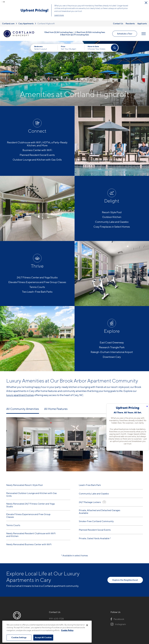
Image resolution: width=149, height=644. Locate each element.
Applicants (142, 21)
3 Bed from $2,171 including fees (74, 32)
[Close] (87, 625)
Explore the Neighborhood (125, 578)
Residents (130, 21)
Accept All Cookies (43, 637)
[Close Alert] (123, 3)
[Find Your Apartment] (114, 45)
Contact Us (118, 21)
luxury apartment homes (20, 393)
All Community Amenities (23, 407)
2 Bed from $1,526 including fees (90, 30)
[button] (2, 2)
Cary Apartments (26, 21)
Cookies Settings (19, 637)
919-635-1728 (56, 616)
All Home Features (56, 407)
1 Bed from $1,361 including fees (58, 30)
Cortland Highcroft (46, 21)
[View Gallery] (104, 499)
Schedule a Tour (96, 9)
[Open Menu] (144, 32)
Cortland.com (8, 21)
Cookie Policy (67, 630)
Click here (63, 13)
